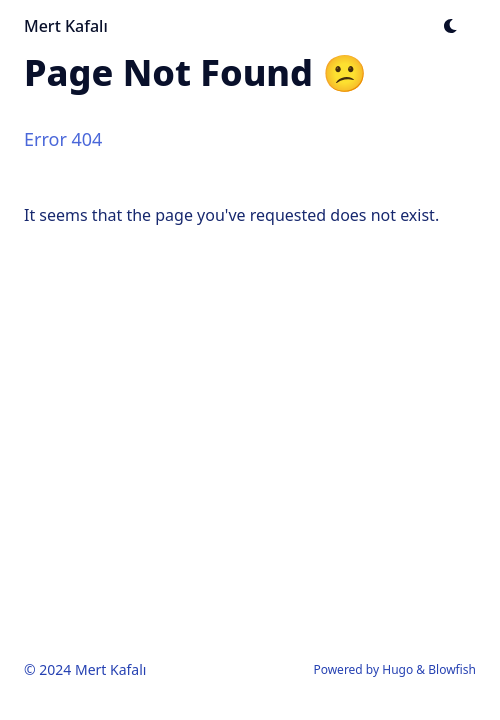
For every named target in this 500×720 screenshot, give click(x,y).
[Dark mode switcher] (451, 26)
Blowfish (452, 669)
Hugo (397, 669)
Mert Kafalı (66, 26)
